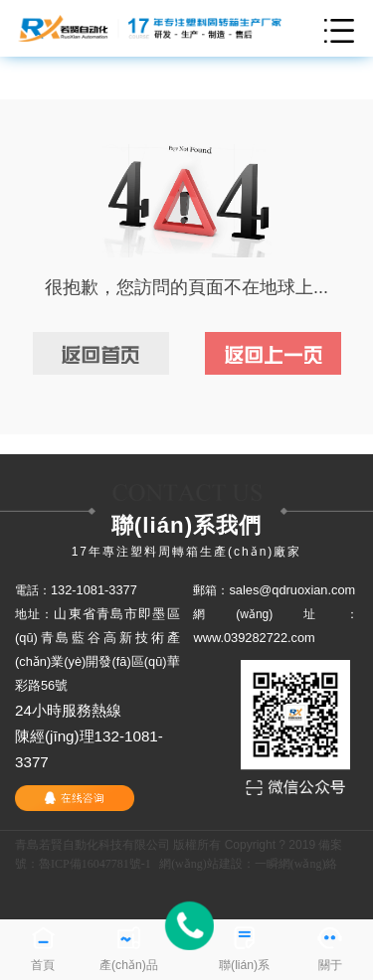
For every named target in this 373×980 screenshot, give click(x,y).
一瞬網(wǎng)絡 (296, 864)
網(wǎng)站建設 (201, 864)
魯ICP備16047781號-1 (95, 864)
